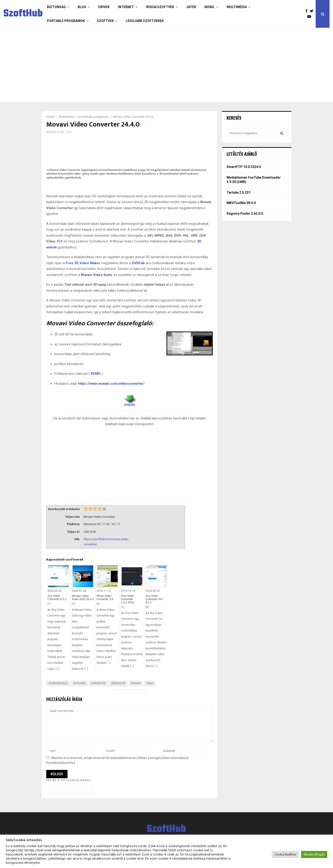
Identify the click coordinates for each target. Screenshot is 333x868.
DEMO (96, 374)
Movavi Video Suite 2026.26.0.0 (83, 598)
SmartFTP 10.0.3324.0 (244, 167)
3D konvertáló (58, 683)
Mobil (210, 7)
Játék (191, 7)
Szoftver (105, 21)
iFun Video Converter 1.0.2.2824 (128, 599)
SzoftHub (23, 14)
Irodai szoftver (160, 7)
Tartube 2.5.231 (239, 192)
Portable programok (66, 21)
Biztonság (56, 7)
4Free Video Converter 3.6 (105, 598)
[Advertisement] (148, 65)
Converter (98, 683)
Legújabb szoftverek (145, 21)
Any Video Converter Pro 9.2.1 (154, 599)
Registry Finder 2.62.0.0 (245, 214)
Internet (126, 7)
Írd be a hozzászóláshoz (69, 780)
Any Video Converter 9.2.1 (57, 598)
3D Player (79, 683)
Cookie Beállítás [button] (285, 854)
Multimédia (237, 7)
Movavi (136, 683)
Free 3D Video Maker (83, 263)
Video (150, 683)
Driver (104, 7)
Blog (82, 7)
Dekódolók (118, 683)
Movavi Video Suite (96, 275)
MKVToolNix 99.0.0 (241, 203)
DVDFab (138, 263)
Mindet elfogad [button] (314, 854)
